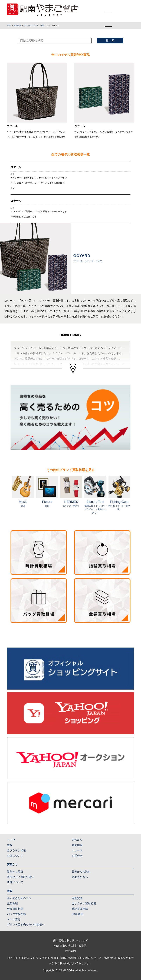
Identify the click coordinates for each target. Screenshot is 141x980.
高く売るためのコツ (19, 898)
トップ (11, 840)
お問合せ (77, 856)
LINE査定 (78, 914)
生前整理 (12, 903)
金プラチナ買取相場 (84, 903)
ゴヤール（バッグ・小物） (35, 25)
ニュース (77, 850)
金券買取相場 (15, 909)
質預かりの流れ (81, 872)
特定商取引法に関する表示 (71, 946)
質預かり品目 (15, 872)
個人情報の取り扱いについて (70, 940)
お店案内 (70, 951)
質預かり (77, 840)
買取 (10, 845)
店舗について (15, 882)
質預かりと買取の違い (20, 877)
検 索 (110, 41)
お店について (15, 856)
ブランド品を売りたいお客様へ (26, 925)
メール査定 (14, 919)
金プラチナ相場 (16, 850)
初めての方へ (80, 877)
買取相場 (17, 25)
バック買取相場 (16, 914)
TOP (9, 25)
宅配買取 (77, 898)
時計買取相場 (80, 909)
